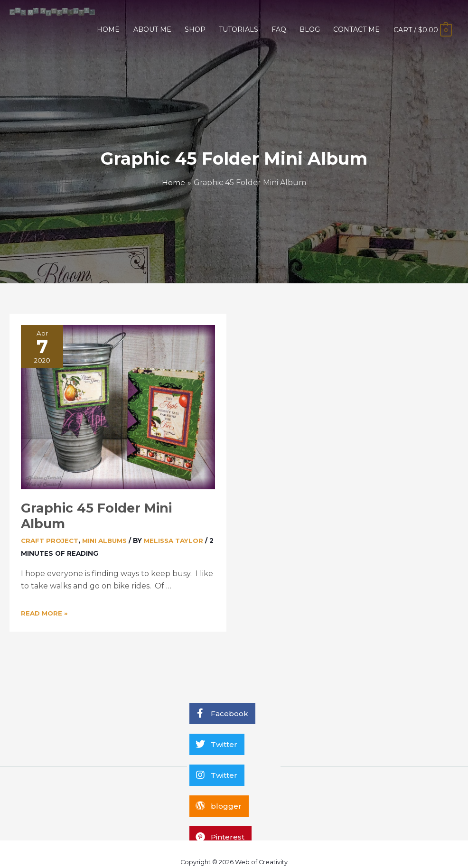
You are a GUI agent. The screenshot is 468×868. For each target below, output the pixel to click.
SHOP (195, 29)
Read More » (45, 597)
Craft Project (50, 524)
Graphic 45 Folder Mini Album (116, 508)
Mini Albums (106, 524)
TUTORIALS (239, 29)
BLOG (310, 29)
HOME (108, 29)
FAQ (279, 29)
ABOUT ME (152, 29)
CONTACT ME (356, 29)
